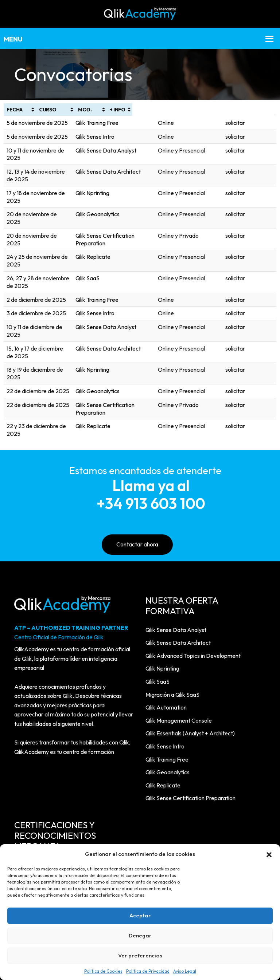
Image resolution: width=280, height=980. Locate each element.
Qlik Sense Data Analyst (127, 150)
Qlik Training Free (118, 123)
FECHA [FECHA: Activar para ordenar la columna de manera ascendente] (15, 110)
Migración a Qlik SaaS (172, 611)
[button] (269, 854)
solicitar (262, 123)
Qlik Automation (166, 624)
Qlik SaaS (109, 233)
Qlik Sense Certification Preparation (142, 205)
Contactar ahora (137, 461)
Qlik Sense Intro (116, 137)
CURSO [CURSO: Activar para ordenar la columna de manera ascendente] (106, 110)
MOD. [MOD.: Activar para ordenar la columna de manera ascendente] (204, 110)
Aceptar (140, 915)
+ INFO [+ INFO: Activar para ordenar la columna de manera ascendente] (260, 110)
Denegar (140, 935)
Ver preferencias (140, 955)
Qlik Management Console (179, 637)
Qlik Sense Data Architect (130, 164)
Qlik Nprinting (114, 178)
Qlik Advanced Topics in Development (193, 572)
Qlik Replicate (114, 219)
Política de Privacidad (148, 971)
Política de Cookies (103, 971)
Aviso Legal (185, 971)
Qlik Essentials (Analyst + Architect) (190, 650)
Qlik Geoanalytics (119, 191)
